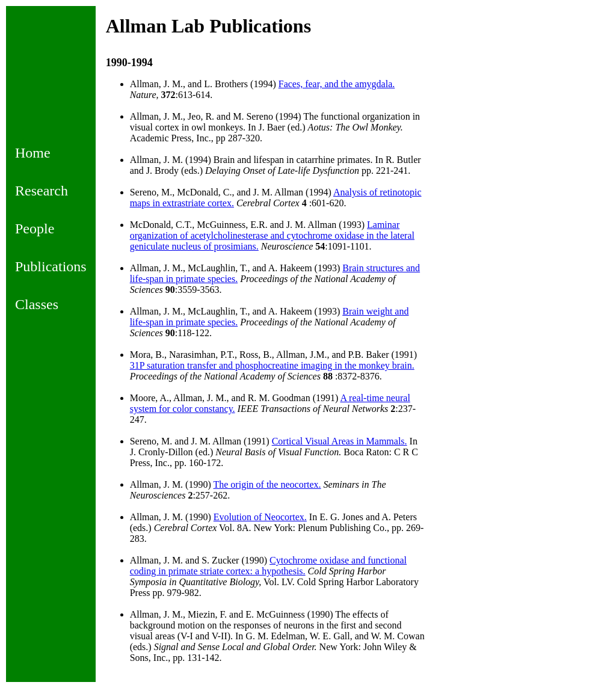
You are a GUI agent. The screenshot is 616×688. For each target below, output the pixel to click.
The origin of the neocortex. (267, 484)
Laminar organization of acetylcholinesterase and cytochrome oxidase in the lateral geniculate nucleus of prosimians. (272, 235)
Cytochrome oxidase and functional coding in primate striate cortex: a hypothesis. (268, 566)
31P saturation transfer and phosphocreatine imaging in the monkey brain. (272, 365)
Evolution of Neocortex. (260, 517)
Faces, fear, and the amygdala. (337, 84)
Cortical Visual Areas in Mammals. (340, 441)
